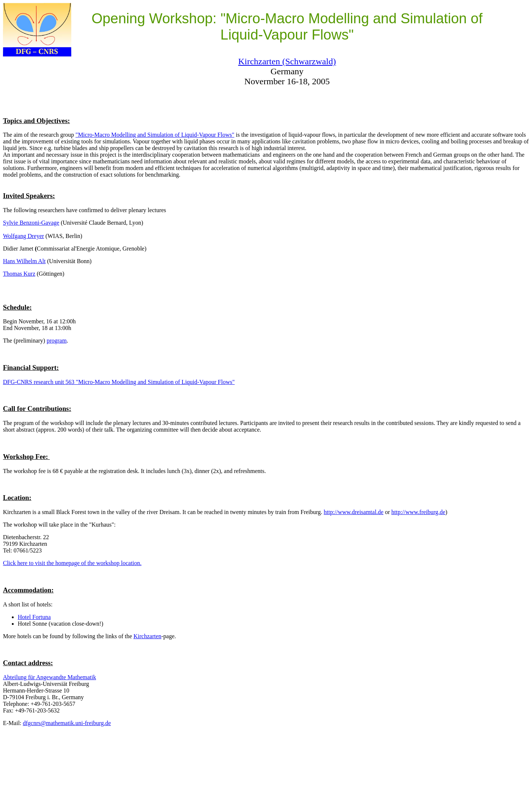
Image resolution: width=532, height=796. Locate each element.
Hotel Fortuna (34, 617)
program (57, 341)
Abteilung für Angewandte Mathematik (50, 677)
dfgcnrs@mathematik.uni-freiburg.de (67, 723)
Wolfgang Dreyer (23, 236)
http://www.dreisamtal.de (354, 512)
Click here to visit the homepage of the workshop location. (72, 563)
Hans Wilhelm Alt (24, 261)
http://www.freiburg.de (418, 512)
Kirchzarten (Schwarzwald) (287, 61)
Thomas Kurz (19, 274)
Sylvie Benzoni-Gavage (31, 223)
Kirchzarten (147, 636)
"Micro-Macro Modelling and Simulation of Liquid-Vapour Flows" (155, 135)
